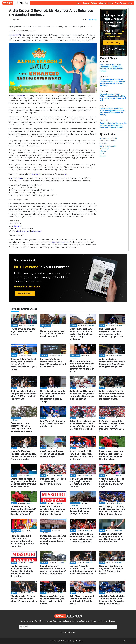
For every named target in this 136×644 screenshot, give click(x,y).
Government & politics (108, 146)
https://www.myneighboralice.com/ (29, 231)
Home (79, 3)
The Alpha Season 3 (16, 96)
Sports (110, 3)
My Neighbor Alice (16, 35)
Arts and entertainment (108, 138)
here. (66, 174)
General (86, 3)
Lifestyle (102, 3)
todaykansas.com (62, 641)
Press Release (120, 3)
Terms (62, 632)
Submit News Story (113, 43)
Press (102, 154)
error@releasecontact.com (59, 242)
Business (103, 143)
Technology (104, 148)
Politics (94, 3)
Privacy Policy (71, 632)
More (130, 3)
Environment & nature (108, 141)
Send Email (18, 226)
